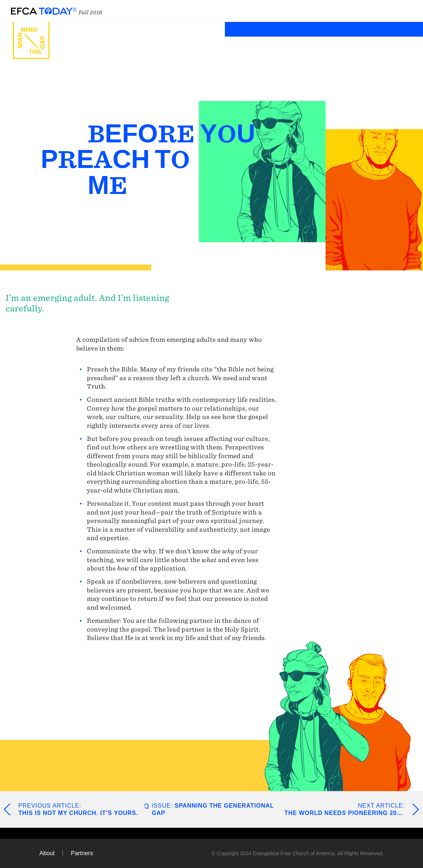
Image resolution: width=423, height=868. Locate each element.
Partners (82, 853)
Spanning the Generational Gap (213, 809)
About (47, 853)
